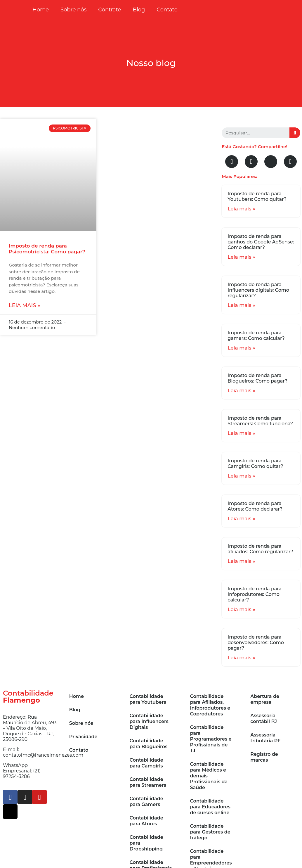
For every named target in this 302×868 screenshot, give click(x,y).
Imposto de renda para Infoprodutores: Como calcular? (254, 594)
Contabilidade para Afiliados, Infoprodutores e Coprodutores (210, 705)
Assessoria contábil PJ (264, 719)
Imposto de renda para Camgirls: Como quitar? (255, 464)
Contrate (110, 10)
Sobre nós (73, 10)
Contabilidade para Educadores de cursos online (210, 807)
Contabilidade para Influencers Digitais (149, 721)
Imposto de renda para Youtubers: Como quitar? (257, 196)
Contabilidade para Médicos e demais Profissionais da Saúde (209, 776)
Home (41, 10)
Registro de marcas (264, 757)
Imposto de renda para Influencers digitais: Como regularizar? (258, 290)
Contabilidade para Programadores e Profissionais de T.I (211, 739)
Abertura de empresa (265, 699)
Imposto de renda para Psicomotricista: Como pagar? (47, 249)
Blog (139, 10)
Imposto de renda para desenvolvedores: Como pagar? (256, 643)
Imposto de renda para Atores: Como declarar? (255, 506)
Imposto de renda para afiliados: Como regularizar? (260, 549)
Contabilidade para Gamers (146, 802)
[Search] (295, 133)
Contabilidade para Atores (146, 821)
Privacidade (83, 737)
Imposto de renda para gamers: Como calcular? (256, 336)
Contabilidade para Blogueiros (149, 744)
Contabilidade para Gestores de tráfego (210, 832)
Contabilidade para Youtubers (148, 699)
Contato (167, 10)
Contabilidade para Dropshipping (146, 843)
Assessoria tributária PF (265, 738)
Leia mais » (24, 305)
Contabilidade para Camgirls (146, 763)
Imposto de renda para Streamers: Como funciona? (260, 421)
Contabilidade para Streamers (148, 782)
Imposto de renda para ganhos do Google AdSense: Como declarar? (261, 242)
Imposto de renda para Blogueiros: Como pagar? (257, 378)
